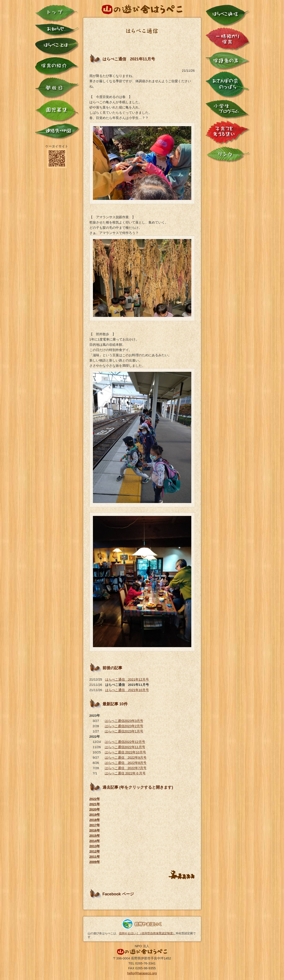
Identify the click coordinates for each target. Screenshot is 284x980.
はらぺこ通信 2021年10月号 (127, 690)
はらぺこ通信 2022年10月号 (125, 752)
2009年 (95, 862)
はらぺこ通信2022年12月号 (125, 742)
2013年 (95, 846)
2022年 (95, 799)
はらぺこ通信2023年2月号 (124, 726)
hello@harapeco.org (142, 973)
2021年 (95, 804)
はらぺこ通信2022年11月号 (125, 747)
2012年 (95, 851)
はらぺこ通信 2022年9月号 (126, 757)
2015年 (95, 836)
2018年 (95, 820)
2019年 (95, 815)
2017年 (95, 825)
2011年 (95, 857)
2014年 (95, 841)
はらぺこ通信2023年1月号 (124, 731)
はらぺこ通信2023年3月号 (124, 721)
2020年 (95, 809)
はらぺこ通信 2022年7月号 (126, 768)
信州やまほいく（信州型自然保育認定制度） (147, 933)
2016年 (95, 830)
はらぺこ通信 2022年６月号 (125, 773)
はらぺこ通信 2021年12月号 (127, 679)
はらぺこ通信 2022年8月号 (126, 763)
